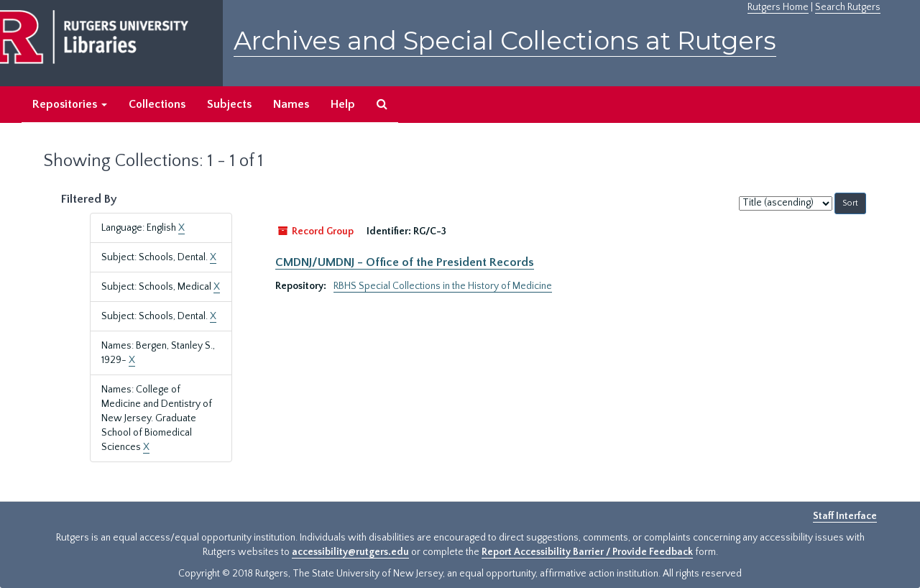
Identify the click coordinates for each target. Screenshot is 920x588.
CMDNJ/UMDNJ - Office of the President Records (405, 262)
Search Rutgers (848, 7)
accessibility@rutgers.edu (350, 552)
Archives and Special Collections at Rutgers (505, 41)
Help (343, 104)
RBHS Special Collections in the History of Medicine (443, 286)
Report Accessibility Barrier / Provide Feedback (587, 552)
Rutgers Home (778, 7)
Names (291, 104)
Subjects (229, 104)
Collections (157, 104)
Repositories (70, 104)
